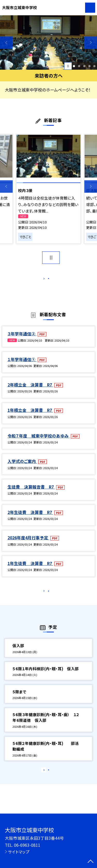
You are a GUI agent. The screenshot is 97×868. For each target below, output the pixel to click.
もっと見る (46, 280)
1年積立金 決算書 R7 (30, 416)
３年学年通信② (22, 339)
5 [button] (95, 66)
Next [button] (91, 43)
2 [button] (79, 66)
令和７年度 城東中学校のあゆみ (39, 441)
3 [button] (84, 66)
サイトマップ (19, 852)
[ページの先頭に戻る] (91, 862)
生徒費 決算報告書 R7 (31, 492)
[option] (48, 43)
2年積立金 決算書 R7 (30, 390)
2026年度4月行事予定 (28, 543)
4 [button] (89, 66)
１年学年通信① (22, 365)
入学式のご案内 (22, 467)
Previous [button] (6, 43)
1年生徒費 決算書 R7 (30, 569)
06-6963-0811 (27, 845)
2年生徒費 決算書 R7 (30, 518)
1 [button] (74, 66)
